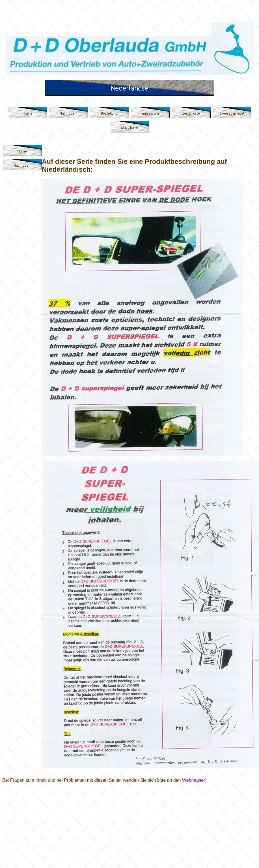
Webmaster (194, 780)
